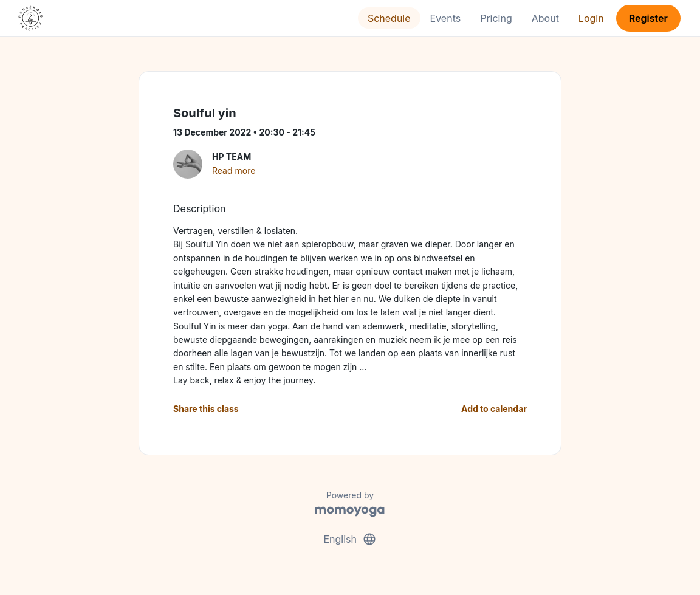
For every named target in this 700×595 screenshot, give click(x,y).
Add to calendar (494, 409)
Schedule (389, 18)
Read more (234, 170)
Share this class (206, 409)
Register (648, 18)
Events (446, 18)
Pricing (496, 18)
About (545, 18)
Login (591, 18)
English (350, 539)
